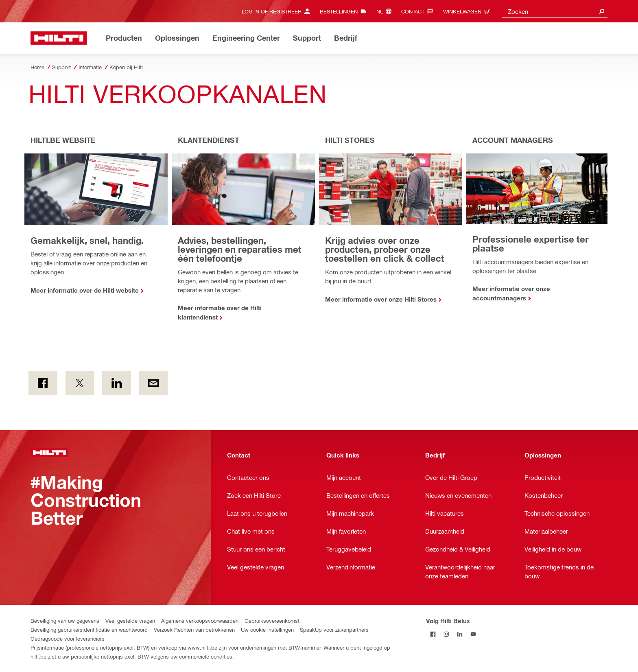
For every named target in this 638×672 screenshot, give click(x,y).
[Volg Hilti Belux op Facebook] (433, 634)
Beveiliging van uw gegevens (65, 621)
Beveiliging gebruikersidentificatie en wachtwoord (89, 629)
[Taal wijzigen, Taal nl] (386, 11)
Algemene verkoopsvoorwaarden (200, 621)
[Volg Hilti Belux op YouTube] (473, 634)
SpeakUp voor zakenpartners (334, 629)
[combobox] (555, 11)
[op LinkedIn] (117, 383)
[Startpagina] (59, 38)
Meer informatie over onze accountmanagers (511, 293)
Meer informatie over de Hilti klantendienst (220, 312)
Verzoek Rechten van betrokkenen (194, 629)
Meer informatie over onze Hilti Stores (381, 299)
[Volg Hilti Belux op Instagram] (446, 634)
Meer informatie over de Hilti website (85, 290)
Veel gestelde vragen (130, 621)
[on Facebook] (43, 383)
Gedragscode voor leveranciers (68, 638)
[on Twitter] (80, 383)
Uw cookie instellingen (267, 629)
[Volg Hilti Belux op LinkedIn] (460, 634)
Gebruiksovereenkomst (272, 621)
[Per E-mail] (154, 383)
